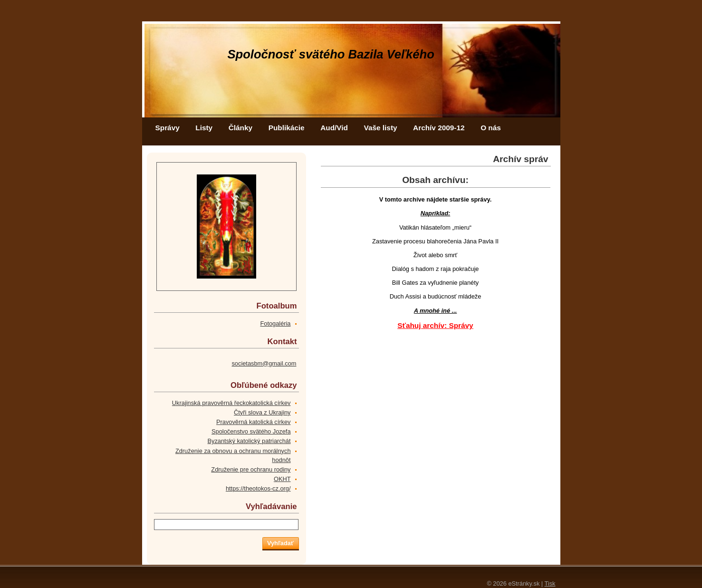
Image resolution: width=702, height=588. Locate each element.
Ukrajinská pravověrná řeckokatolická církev (231, 403)
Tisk (550, 583)
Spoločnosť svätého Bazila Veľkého (331, 54)
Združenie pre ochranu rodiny (251, 469)
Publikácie (287, 128)
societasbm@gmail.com (264, 363)
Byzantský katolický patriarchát (249, 441)
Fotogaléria (275, 323)
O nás (491, 128)
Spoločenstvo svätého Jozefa (251, 431)
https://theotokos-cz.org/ (258, 488)
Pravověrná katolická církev (253, 422)
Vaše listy (381, 128)
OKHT (282, 479)
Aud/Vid (334, 128)
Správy (168, 128)
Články (240, 128)
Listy (204, 128)
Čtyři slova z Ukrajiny (262, 412)
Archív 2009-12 (439, 128)
